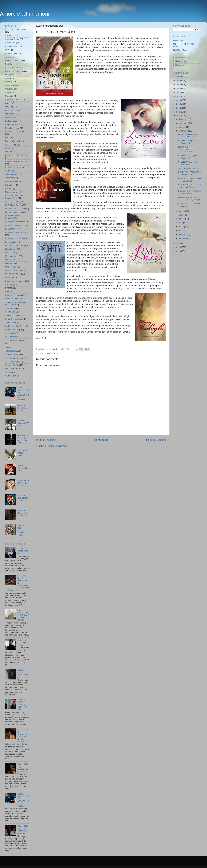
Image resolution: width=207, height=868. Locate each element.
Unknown (180, 65)
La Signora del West (14, 229)
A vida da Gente (12, 39)
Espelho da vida (12, 128)
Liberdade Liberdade (14, 245)
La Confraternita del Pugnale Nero (14, 197)
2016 (179, 116)
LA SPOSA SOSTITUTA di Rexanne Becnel (190, 186)
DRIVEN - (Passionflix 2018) (22, 468)
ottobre (182, 127)
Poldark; (9, 285)
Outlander (10, 277)
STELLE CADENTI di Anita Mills (188, 163)
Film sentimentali (13, 141)
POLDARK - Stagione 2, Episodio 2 (189, 157)
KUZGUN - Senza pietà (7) (23, 551)
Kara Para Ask (12, 181)
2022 (179, 92)
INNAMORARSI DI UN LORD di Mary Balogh (189, 199)
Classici (9, 92)
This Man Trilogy (13, 362)
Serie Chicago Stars (14, 319)
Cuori (8, 103)
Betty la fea (10, 64)
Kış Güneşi (10, 185)
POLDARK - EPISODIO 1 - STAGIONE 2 (190, 173)
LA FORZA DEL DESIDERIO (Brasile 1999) (23, 530)
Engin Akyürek (12, 124)
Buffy (7, 78)
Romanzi (9, 292)
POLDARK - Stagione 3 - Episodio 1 (23, 408)
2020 (179, 100)
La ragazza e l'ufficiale (15, 222)
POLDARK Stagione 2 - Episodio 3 (189, 142)
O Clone (9, 263)
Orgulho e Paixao (13, 274)
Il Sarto (8, 171)
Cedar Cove (11, 85)
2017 (179, 112)
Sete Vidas (10, 333)
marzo (182, 230)
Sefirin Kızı (10, 312)
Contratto (9, 96)
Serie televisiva (12, 330)
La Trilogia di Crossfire (15, 238)
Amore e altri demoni (25, 14)
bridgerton (10, 75)
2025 (179, 81)
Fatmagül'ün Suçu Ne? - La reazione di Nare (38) (23, 768)
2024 (179, 85)
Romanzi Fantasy (13, 295)
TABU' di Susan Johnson (189, 168)
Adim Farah (10, 43)
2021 (179, 96)
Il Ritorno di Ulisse (13, 167)
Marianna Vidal (12, 256)
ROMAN (9, 288)
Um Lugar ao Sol (13, 369)
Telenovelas (10, 351)
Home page (101, 440)
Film (7, 138)
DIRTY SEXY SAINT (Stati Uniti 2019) (23, 483)
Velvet (8, 372)
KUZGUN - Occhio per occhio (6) (22, 643)
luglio (181, 215)
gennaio (183, 238)
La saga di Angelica (14, 225)
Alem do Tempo (12, 46)
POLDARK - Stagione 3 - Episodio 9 (23, 513)
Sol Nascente (11, 337)
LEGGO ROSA (180, 50)
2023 (179, 88)
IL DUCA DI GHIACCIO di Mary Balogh (190, 192)
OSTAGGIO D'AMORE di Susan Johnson (189, 135)
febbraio (183, 234)
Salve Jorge (10, 308)
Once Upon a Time (14, 270)
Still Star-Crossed (13, 340)
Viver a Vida (11, 376)
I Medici (9, 152)
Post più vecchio (156, 440)
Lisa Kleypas (11, 249)
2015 (179, 243)
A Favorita (10, 36)
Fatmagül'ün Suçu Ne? (15, 132)
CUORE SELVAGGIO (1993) (23, 423)
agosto (182, 211)
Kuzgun (9, 188)
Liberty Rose (182, 61)
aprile (181, 227)
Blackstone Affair (13, 68)
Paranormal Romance (15, 281)
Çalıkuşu (9, 82)
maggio (182, 223)
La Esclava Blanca (13, 205)
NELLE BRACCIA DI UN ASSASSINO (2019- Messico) (23, 394)
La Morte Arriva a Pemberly (13, 217)
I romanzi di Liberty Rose (16, 155)
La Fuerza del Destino (15, 209)
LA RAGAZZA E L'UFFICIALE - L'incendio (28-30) (23, 615)
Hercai (8, 148)
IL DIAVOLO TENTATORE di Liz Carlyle (190, 180)
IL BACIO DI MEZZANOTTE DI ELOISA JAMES (187, 149)
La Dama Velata (12, 202)
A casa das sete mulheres (17, 30)
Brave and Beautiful (14, 71)
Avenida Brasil (12, 53)
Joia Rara (9, 178)
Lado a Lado (11, 242)
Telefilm (9, 347)
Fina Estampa (11, 145)
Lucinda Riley (11, 253)
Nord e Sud (10, 260)
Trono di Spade (12, 365)
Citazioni (9, 89)
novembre (183, 123)
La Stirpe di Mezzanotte (16, 232)
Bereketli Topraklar (13, 60)
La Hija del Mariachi (14, 212)
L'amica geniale (12, 192)
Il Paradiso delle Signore (16, 161)
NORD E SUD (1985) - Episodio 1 (23, 498)
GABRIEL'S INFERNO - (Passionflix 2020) (23, 439)
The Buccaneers (12, 354)
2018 (179, 108)
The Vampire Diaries (14, 358)
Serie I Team (11, 323)
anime (8, 50)
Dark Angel (10, 107)
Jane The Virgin (12, 174)
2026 (179, 77)
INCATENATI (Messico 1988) (23, 453)
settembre (183, 131)
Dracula (9, 117)
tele (7, 344)
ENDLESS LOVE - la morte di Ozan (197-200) (22, 705)
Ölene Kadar (11, 267)
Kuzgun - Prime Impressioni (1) (22, 674)
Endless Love (11, 121)
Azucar (8, 57)
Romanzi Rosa (52, 353)
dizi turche (10, 114)
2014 (179, 247)
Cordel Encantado (13, 100)
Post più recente (46, 440)
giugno (182, 219)
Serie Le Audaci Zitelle (15, 326)
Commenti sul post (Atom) (56, 446)
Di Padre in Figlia (13, 110)
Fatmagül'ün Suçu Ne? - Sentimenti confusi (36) (23, 830)
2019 (179, 104)
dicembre (183, 119)
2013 (179, 251)
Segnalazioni (11, 315)
